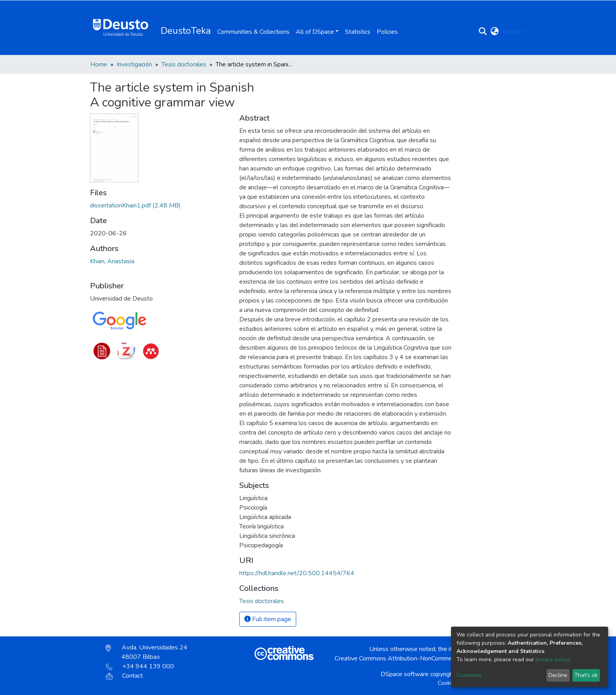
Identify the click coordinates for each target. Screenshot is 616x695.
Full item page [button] (268, 619)
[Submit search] (483, 32)
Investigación (134, 64)
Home (99, 64)
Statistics (358, 32)
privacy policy (552, 659)
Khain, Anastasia (112, 261)
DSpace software (405, 674)
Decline (558, 675)
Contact (124, 676)
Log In (511, 32)
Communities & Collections (253, 32)
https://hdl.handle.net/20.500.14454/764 (297, 573)
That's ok (586, 675)
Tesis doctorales (184, 64)
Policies (387, 32)
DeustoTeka (186, 31)
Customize (469, 675)
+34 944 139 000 (140, 666)
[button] (495, 32)
